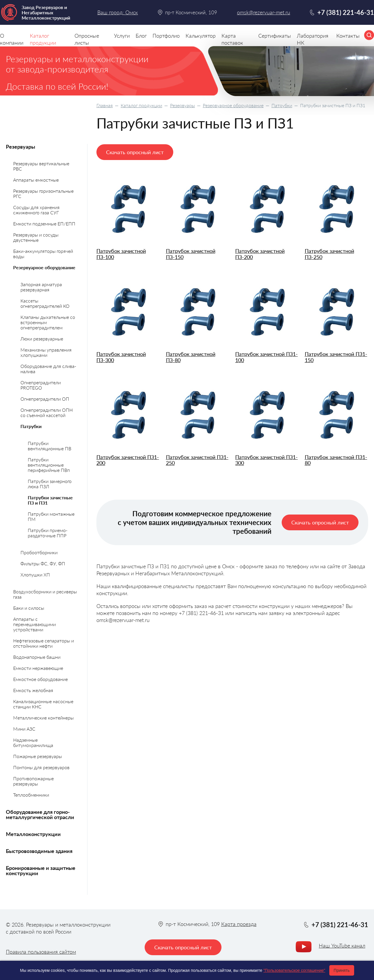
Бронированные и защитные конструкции (41, 870)
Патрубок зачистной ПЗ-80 (191, 357)
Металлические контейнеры (43, 718)
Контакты (348, 36)
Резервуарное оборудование (233, 105)
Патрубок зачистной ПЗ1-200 (128, 460)
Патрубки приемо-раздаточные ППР (48, 533)
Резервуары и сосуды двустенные (36, 237)
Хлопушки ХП (35, 575)
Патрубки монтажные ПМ (51, 516)
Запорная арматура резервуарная (41, 287)
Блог (141, 36)
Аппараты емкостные (36, 180)
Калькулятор (201, 36)
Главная (105, 105)
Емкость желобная (33, 690)
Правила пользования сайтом (41, 952)
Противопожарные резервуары (33, 781)
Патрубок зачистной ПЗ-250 (329, 254)
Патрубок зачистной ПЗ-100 (121, 254)
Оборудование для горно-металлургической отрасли (40, 814)
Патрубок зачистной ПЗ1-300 (266, 460)
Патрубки (282, 105)
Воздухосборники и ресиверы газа (45, 594)
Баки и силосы (29, 608)
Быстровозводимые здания (39, 851)
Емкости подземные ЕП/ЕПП (44, 224)
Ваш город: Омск (118, 12)
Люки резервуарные (42, 339)
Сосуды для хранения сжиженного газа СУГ (36, 210)
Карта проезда (239, 924)
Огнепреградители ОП (45, 399)
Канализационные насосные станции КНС (43, 704)
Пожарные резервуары (38, 756)
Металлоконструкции (33, 834)
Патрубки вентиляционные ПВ (50, 446)
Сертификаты (275, 36)
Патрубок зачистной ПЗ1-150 (336, 357)
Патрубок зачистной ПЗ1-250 (197, 460)
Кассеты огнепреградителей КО (45, 303)
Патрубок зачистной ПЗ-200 (260, 254)
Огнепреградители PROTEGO (41, 385)
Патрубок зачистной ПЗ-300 (121, 357)
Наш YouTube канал (342, 946)
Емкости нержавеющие (38, 668)
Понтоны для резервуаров (41, 767)
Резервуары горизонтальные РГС (43, 193)
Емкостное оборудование (40, 679)
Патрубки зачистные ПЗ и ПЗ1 (50, 500)
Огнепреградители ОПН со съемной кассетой (47, 412)
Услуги (122, 36)
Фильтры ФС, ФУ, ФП (43, 563)
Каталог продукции (141, 105)
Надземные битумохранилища (33, 742)
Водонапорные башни (37, 657)
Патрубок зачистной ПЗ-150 (191, 254)
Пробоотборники (39, 552)
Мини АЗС (24, 729)
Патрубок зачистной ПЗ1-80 (336, 460)
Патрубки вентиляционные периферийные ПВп (49, 465)
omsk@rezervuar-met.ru (264, 12)
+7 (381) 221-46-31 (346, 12)
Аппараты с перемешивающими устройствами (34, 624)
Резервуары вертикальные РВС (41, 166)
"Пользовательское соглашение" (294, 970)
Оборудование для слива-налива (48, 369)
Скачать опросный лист (135, 152)
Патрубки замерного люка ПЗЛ (50, 484)
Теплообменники (31, 795)
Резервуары (182, 105)
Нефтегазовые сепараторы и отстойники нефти (44, 643)
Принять (342, 970)
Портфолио (166, 36)
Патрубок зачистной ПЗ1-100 (266, 357)
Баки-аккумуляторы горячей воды (43, 254)
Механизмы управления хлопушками (46, 352)
